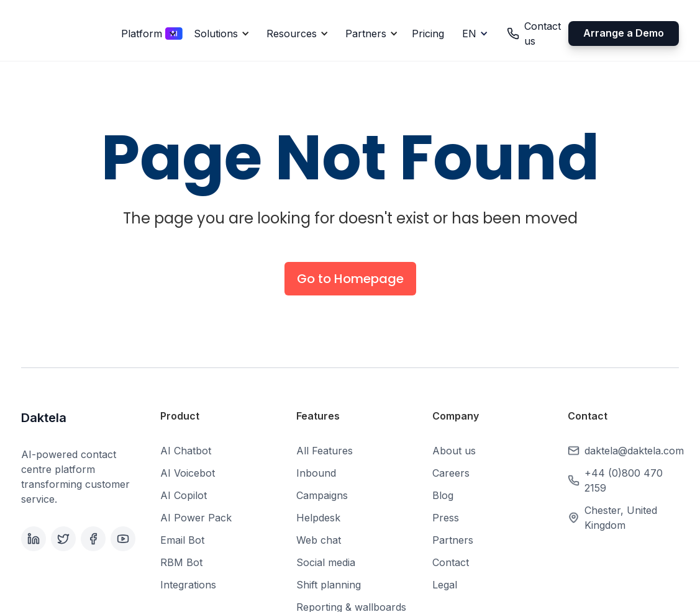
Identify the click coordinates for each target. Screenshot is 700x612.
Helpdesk (318, 518)
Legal (445, 585)
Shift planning (329, 585)
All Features (325, 451)
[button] (147, 34)
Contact (451, 562)
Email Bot (182, 540)
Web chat (319, 540)
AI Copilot (184, 495)
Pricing (428, 34)
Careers (451, 473)
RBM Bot (181, 562)
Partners (453, 540)
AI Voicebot (188, 473)
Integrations (188, 585)
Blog (443, 495)
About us (454, 451)
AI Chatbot (186, 451)
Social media (326, 562)
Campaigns (322, 495)
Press (446, 518)
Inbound (316, 473)
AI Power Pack (196, 518)
